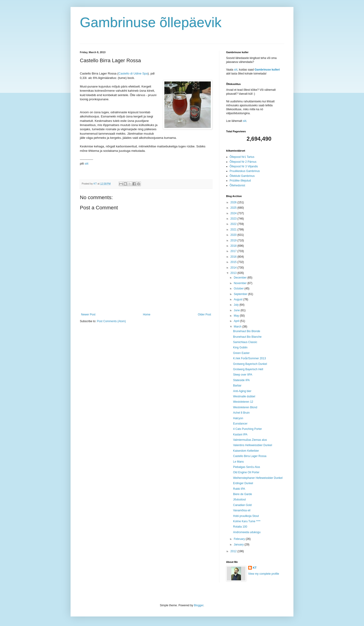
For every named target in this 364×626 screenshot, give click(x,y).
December (241, 278)
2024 (234, 213)
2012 (234, 551)
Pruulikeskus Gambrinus (245, 171)
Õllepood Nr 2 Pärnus (243, 162)
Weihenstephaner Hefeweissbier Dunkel (258, 478)
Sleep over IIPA (243, 375)
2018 (234, 246)
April (237, 321)
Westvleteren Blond (245, 407)
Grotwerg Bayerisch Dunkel (250, 364)
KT (255, 568)
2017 (234, 251)
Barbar (237, 386)
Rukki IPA (239, 489)
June (237, 310)
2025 (234, 208)
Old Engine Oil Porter (246, 472)
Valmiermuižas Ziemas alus (250, 440)
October (239, 289)
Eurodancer (240, 424)
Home (147, 315)
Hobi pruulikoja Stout (246, 516)
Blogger (199, 605)
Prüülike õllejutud (240, 181)
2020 (234, 235)
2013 (234, 273)
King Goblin (240, 347)
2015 (234, 262)
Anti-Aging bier (242, 391)
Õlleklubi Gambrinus (242, 176)
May (237, 316)
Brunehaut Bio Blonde (247, 331)
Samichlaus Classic (245, 342)
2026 (234, 202)
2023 (234, 219)
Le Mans (238, 462)
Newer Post (88, 315)
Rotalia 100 (240, 527)
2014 (234, 268)
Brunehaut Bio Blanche (247, 337)
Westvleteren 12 (243, 402)
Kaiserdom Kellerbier (246, 451)
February (240, 539)
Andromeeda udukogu (247, 532)
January (239, 545)
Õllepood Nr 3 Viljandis (244, 166)
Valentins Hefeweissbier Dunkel (253, 445)
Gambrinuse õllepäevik (151, 22)
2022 (234, 224)
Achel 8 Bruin (241, 413)
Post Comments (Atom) (111, 321)
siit (87, 164)
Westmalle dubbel (244, 396)
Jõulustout (239, 500)
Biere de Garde (242, 494)
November (241, 283)
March (238, 327)
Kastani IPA (240, 435)
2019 (234, 240)
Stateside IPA (241, 380)
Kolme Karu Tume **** (247, 521)
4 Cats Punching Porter (247, 429)
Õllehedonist (237, 185)
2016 (234, 257)
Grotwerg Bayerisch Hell (248, 369)
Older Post (204, 315)
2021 (234, 230)
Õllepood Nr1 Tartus (242, 157)
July (237, 305)
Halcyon (238, 418)
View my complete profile (264, 574)
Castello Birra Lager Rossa (250, 456)
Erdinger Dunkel (243, 483)
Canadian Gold (242, 505)
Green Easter (241, 353)
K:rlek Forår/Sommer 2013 (249, 358)
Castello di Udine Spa (133, 73)
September (241, 294)
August (239, 299)
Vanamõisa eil (242, 510)
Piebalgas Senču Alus (247, 467)
